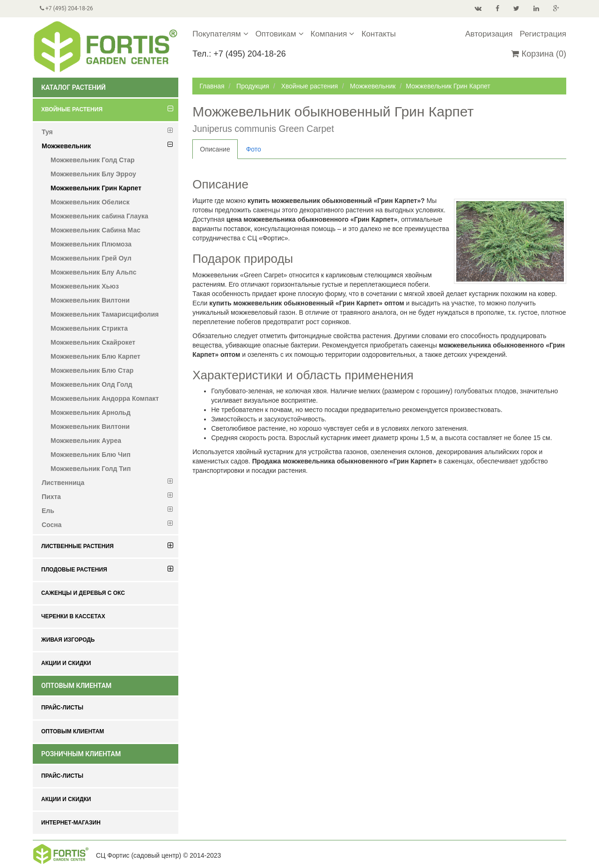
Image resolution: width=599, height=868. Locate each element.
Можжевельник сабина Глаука (99, 216)
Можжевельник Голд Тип (91, 469)
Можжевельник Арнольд (91, 412)
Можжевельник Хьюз (85, 286)
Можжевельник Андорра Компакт (105, 398)
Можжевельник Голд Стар (93, 160)
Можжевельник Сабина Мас (95, 230)
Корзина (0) (539, 54)
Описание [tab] (215, 149)
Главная (212, 86)
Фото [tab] (254, 149)
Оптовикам (280, 34)
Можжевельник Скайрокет (93, 342)
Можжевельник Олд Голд (91, 384)
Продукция (253, 86)
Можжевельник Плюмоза (91, 244)
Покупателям (220, 34)
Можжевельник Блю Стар (92, 370)
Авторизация (489, 34)
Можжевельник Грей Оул (91, 258)
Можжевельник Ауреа (86, 441)
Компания (333, 34)
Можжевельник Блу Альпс (93, 272)
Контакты (378, 34)
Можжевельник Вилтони (90, 300)
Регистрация (543, 34)
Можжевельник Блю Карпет (95, 356)
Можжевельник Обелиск (90, 202)
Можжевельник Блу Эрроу (93, 174)
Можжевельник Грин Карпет (96, 188)
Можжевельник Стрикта (89, 328)
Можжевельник (373, 86)
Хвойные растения (310, 86)
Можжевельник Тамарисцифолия (105, 314)
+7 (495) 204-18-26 (66, 8)
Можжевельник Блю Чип (91, 455)
